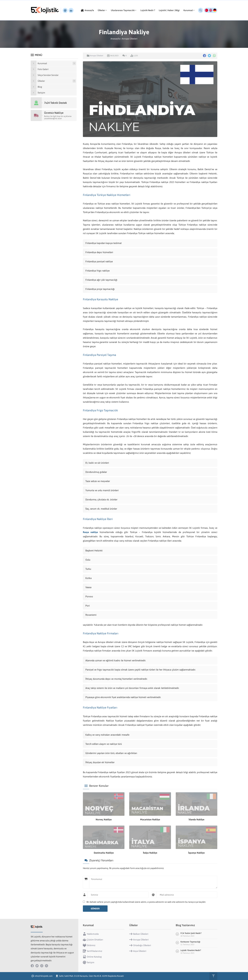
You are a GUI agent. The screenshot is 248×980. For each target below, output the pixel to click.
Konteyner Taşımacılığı (190, 942)
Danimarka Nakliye (104, 853)
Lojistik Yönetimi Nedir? (191, 950)
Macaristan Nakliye (150, 819)
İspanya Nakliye (196, 853)
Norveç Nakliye (104, 819)
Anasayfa (115, 39)
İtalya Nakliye (150, 853)
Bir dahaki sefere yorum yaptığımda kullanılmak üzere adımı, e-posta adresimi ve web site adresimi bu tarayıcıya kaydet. (146, 902)
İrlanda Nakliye (197, 819)
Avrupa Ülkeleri (130, 39)
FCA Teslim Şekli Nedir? (191, 933)
